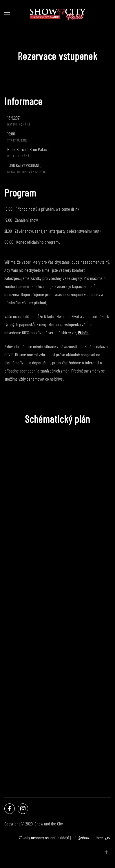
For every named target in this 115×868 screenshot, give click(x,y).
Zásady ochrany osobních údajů (44, 837)
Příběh (83, 332)
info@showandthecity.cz (91, 837)
